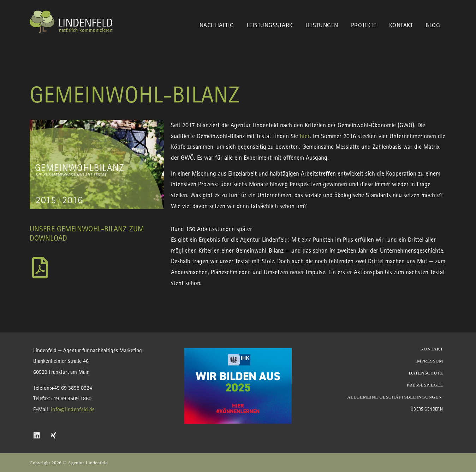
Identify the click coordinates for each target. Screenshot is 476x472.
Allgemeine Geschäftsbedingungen (395, 397)
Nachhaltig (217, 25)
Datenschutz (426, 373)
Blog (433, 25)
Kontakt (401, 25)
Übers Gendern (427, 409)
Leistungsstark (270, 25)
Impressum (429, 361)
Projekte (364, 25)
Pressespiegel (425, 385)
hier (305, 136)
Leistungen (322, 25)
